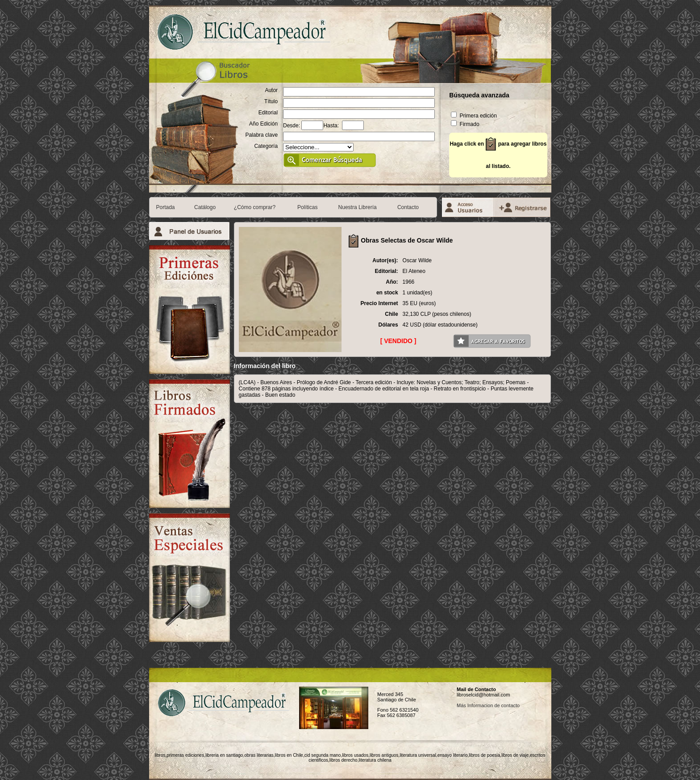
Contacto (408, 207)
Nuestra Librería (358, 207)
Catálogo (205, 207)
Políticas (307, 207)
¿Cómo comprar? (255, 207)
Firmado (465, 124)
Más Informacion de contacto (488, 705)
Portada (166, 207)
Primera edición (474, 116)
